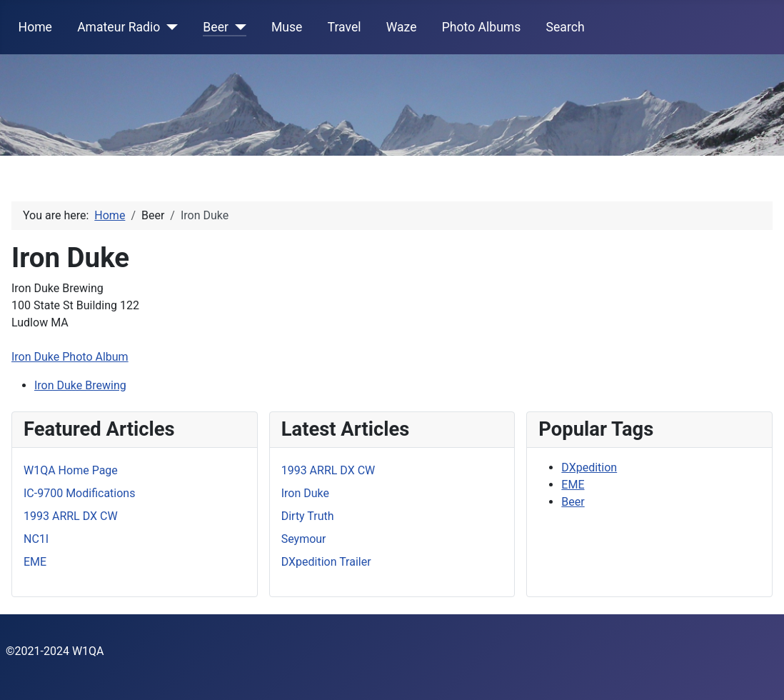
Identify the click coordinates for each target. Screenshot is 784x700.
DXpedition (589, 467)
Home (35, 27)
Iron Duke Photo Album (70, 357)
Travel (345, 27)
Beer (216, 27)
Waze (402, 27)
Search (566, 27)
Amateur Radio (119, 27)
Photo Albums (482, 27)
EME (573, 485)
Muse (287, 27)
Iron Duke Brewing (80, 385)
